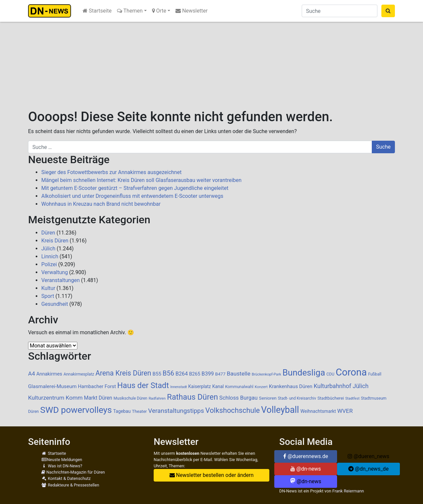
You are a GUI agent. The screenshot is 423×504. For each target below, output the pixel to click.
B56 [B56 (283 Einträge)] (168, 373)
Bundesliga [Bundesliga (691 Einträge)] (304, 373)
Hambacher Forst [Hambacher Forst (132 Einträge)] (97, 386)
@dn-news (306, 469)
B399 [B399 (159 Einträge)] (208, 374)
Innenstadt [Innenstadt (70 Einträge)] (178, 387)
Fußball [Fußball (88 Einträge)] (375, 374)
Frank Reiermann (348, 491)
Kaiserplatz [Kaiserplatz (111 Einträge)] (200, 386)
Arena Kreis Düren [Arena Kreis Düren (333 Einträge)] (123, 373)
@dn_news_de (368, 469)
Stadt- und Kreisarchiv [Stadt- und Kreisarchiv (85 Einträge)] (297, 398)
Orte (159, 11)
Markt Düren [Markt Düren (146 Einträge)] (98, 398)
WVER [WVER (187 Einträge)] (345, 411)
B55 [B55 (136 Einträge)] (157, 374)
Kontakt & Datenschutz (66, 478)
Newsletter (192, 11)
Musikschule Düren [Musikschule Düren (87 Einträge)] (130, 398)
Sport (48, 296)
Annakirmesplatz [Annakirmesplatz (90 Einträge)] (79, 374)
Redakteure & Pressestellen (70, 485)
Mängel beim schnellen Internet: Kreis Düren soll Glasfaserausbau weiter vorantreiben (141, 180)
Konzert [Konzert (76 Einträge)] (261, 387)
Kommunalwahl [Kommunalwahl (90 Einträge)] (239, 387)
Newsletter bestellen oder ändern (212, 475)
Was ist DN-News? (62, 466)
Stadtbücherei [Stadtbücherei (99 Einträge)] (330, 398)
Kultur (48, 288)
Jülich (48, 249)
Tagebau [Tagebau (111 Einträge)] (122, 411)
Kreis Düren (55, 241)
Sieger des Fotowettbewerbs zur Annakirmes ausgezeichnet (111, 172)
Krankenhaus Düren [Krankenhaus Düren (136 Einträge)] (291, 386)
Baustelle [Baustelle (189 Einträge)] (239, 374)
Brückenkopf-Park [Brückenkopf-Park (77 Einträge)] (267, 374)
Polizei (49, 264)
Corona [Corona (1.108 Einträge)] (351, 372)
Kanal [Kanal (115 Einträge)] (218, 386)
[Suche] (340, 11)
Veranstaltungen (60, 280)
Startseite (97, 11)
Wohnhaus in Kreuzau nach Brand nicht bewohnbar (101, 204)
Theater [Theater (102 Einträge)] (139, 411)
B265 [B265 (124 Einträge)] (195, 374)
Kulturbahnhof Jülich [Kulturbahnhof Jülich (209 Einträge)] (341, 386)
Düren (48, 233)
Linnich (50, 256)
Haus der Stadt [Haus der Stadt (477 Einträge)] (143, 385)
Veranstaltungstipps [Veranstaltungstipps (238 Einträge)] (176, 411)
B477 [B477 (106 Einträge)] (220, 374)
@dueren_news (368, 456)
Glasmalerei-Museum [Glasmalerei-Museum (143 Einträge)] (52, 386)
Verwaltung (55, 272)
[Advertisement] (211, 59)
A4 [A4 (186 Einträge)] (32, 374)
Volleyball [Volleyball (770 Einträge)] (280, 410)
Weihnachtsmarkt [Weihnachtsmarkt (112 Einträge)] (318, 411)
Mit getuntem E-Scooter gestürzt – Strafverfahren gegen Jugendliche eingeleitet (135, 188)
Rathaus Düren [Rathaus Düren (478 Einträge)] (192, 397)
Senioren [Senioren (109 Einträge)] (268, 398)
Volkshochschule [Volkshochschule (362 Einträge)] (232, 410)
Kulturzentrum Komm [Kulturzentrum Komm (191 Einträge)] (55, 398)
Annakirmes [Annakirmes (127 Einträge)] (49, 374)
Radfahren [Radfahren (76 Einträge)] (157, 398)
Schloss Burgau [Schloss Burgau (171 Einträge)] (239, 398)
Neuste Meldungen (62, 460)
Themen (130, 11)
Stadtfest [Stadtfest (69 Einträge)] (352, 398)
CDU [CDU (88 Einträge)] (330, 374)
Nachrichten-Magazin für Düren (73, 472)
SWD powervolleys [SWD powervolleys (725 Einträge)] (76, 410)
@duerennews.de (306, 456)
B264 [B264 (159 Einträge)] (182, 374)
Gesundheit (55, 304)
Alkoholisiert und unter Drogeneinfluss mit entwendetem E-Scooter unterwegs (132, 196)
